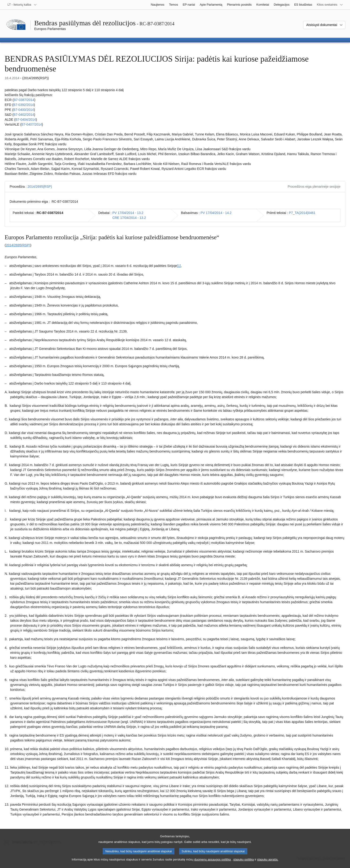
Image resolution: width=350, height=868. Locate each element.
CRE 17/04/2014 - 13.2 (129, 218)
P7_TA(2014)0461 (302, 213)
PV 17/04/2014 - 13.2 (128, 213)
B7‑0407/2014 (32, 124)
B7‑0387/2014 (24, 100)
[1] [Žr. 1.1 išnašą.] (179, 266)
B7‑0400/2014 (24, 110)
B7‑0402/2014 (24, 115)
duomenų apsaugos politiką (213, 863)
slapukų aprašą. (268, 863)
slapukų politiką (244, 863)
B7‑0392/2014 (24, 105)
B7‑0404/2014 (26, 120)
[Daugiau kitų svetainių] (330, 5)
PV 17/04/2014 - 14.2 (216, 213)
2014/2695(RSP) (40, 187)
